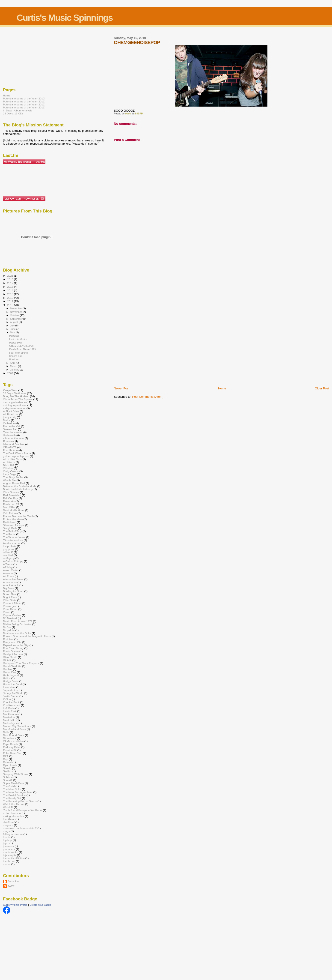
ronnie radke (10, 852)
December (16, 308)
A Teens (8, 564)
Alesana (8, 573)
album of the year (13, 438)
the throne (9, 861)
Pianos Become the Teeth (18, 516)
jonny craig (10, 417)
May (13, 332)
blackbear (9, 819)
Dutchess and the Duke (17, 633)
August (15, 322)
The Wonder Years (14, 537)
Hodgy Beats (11, 681)
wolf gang (9, 558)
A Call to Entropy (13, 561)
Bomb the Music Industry (18, 489)
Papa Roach (10, 744)
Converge (9, 606)
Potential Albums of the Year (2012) (24, 104)
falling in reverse (13, 834)
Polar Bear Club (13, 753)
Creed (7, 612)
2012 (10, 298)
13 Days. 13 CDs (13, 113)
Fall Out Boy (10, 498)
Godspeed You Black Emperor (21, 663)
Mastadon (9, 717)
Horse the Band (12, 684)
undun (7, 864)
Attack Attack (11, 585)
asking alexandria (13, 816)
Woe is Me (9, 480)
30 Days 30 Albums (15, 393)
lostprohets (10, 546)
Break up (14, 359)
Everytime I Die (12, 642)
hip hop (7, 840)
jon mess (8, 846)
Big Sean (9, 588)
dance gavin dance (14, 402)
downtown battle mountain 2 (20, 828)
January (15, 370)
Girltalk (7, 660)
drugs (6, 831)
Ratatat (7, 762)
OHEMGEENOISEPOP (22, 346)
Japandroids (10, 690)
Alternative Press (13, 579)
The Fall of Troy (12, 531)
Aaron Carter (11, 570)
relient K (8, 552)
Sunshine (13, 881)
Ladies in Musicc (18, 339)
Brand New (10, 594)
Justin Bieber (11, 696)
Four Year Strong (18, 353)
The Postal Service (14, 795)
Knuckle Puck (11, 702)
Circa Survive (11, 492)
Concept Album (12, 603)
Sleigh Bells (10, 528)
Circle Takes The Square (18, 399)
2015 (10, 287)
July (13, 326)
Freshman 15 (11, 504)
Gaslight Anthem (13, 654)
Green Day (10, 672)
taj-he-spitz (10, 855)
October (15, 315)
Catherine (9, 423)
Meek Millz (9, 720)
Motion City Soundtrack (17, 726)
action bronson (12, 813)
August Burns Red (14, 483)
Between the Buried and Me (20, 486)
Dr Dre (7, 627)
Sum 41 (8, 780)
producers (9, 849)
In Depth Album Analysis (18, 110)
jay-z (6, 843)
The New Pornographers (18, 792)
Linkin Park (10, 711)
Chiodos (8, 468)
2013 (10, 294)
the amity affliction (14, 858)
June (13, 329)
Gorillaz (8, 669)
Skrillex (7, 771)
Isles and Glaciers (14, 444)
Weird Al (8, 807)
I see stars (9, 687)
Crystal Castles (12, 615)
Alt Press (8, 576)
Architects (9, 462)
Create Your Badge (40, 905)
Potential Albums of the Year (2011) (24, 101)
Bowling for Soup (13, 591)
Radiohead (10, 522)
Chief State (10, 600)
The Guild (9, 786)
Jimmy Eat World (13, 693)
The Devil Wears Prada (17, 453)
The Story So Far (13, 477)
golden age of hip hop (16, 456)
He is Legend (11, 675)
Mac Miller (9, 507)
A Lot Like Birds (12, 459)
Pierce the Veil (12, 426)
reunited (8, 555)
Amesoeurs (10, 582)
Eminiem (8, 639)
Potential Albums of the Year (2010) (24, 98)
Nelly (6, 732)
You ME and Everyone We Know (22, 810)
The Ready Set (12, 798)
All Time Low (11, 414)
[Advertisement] (132, 314)
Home (222, 388)
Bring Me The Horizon (16, 396)
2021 (10, 276)
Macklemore (10, 714)
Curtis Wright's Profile (15, 905)
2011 (10, 301)
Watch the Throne (14, 804)
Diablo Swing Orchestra (17, 624)
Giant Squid (10, 657)
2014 (10, 290)
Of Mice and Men (13, 741)
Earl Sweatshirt (12, 495)
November (16, 312)
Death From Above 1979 (22, 349)
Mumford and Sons (14, 729)
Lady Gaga (10, 474)
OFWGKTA (10, 447)
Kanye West (10, 390)
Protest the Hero (13, 519)
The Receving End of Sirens (20, 801)
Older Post (322, 388)
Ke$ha (7, 699)
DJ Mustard (10, 618)
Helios (7, 678)
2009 (10, 373)
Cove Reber (10, 609)
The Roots (9, 534)
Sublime (8, 777)
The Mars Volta (12, 789)
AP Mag (8, 567)
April (13, 363)
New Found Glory (13, 735)
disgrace (8, 825)
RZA (6, 756)
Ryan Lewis (10, 765)
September (17, 319)
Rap (6, 759)
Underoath (9, 435)
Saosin (7, 768)
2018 (10, 279)
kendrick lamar (12, 543)
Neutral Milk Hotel (14, 510)
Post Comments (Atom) (148, 397)
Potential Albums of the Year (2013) (24, 107)
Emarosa (8, 441)
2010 (10, 305)
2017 (10, 283)
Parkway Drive (12, 747)
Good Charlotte (12, 666)
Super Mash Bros (13, 783)
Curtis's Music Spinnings (65, 18)
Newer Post (122, 388)
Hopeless (14, 336)
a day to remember (14, 408)
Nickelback (10, 738)
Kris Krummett (12, 705)
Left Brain (9, 708)
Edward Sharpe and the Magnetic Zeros (27, 636)
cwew (11, 886)
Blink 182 (9, 465)
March (14, 366)
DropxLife (9, 630)
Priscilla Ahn (10, 450)
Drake (7, 420)
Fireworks (9, 501)
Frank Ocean (11, 651)
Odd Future (10, 513)
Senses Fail (16, 356)
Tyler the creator (13, 432)
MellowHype (10, 723)
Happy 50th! (16, 343)
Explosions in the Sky (16, 645)
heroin (7, 837)
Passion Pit (10, 750)
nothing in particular (15, 405)
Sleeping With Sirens (16, 774)
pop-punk (9, 549)
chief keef (9, 822)
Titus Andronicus (13, 540)
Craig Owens (11, 471)
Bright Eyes (10, 597)
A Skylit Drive (11, 411)
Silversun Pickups (14, 525)
